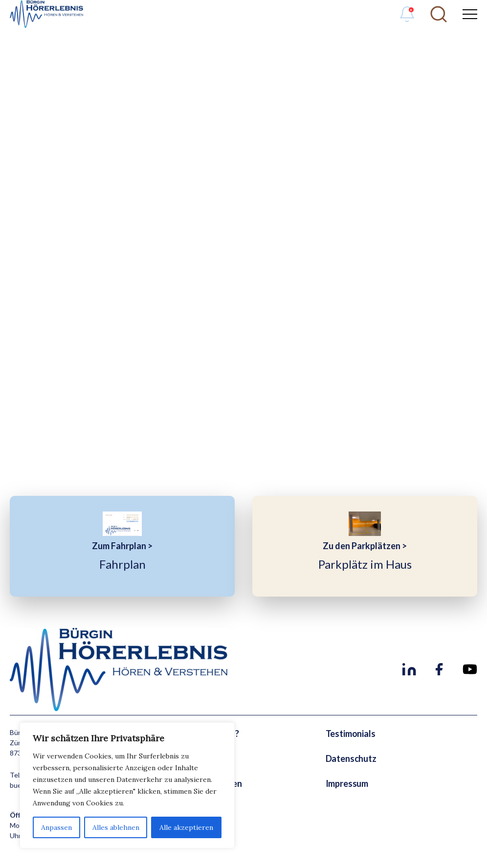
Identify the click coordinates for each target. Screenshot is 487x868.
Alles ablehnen (116, 827)
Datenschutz (351, 758)
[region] (127, 785)
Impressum (347, 783)
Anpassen (56, 827)
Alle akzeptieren (186, 827)
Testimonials (351, 734)
